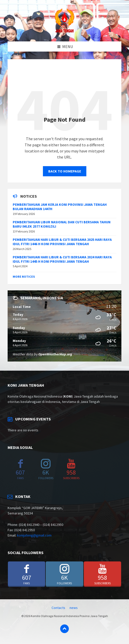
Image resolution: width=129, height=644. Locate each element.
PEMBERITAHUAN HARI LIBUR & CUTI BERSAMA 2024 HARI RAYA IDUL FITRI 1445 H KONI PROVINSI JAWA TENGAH (62, 259)
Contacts (58, 608)
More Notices (24, 277)
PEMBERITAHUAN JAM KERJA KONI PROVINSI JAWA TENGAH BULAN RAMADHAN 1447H (60, 207)
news (74, 608)
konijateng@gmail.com (34, 535)
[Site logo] (64, 32)
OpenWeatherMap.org (55, 354)
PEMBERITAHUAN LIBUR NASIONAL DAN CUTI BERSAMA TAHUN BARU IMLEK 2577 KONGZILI (62, 224)
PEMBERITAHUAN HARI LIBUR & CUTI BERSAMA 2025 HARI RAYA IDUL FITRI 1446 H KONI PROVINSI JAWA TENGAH (62, 242)
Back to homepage (65, 171)
